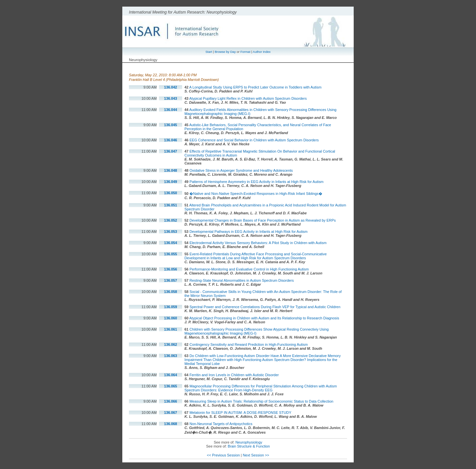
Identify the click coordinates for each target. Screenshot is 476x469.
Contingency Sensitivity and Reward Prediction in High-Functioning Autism (249, 344)
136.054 (170, 243)
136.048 (170, 170)
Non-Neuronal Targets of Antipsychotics (221, 424)
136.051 (170, 205)
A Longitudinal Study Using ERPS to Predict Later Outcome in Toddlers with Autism (256, 87)
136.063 (170, 356)
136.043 (170, 98)
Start (209, 52)
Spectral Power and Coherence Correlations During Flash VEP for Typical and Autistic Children (265, 307)
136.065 (170, 386)
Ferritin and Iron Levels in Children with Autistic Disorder (234, 375)
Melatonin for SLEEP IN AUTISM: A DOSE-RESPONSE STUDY (240, 413)
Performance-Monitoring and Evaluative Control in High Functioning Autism (249, 269)
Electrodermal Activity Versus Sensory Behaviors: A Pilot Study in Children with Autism (258, 243)
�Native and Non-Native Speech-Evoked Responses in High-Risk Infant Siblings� (256, 194)
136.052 (170, 220)
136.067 (170, 413)
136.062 (170, 344)
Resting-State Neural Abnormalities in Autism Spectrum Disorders (242, 280)
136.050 (170, 193)
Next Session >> (256, 455)
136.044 (170, 110)
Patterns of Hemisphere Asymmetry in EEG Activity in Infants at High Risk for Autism (257, 182)
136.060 (170, 318)
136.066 (170, 401)
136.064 (170, 375)
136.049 (170, 182)
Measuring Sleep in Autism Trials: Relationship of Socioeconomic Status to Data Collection (261, 401)
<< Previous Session (223, 455)
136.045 (170, 125)
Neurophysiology (249, 442)
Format (245, 52)
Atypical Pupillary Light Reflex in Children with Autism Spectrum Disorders (248, 98)
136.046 (170, 140)
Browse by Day (225, 52)
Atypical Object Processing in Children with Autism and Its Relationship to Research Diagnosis (264, 318)
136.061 (170, 329)
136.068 (170, 424)
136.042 (170, 87)
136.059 (170, 307)
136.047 (170, 151)
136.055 (170, 254)
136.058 (170, 292)
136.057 (170, 280)
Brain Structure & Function (249, 446)
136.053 (170, 232)
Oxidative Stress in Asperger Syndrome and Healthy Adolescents (241, 170)
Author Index (262, 52)
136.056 (170, 269)
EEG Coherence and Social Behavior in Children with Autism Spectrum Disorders (254, 140)
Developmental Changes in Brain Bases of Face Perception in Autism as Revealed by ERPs (262, 220)
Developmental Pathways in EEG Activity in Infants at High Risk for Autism (248, 232)
